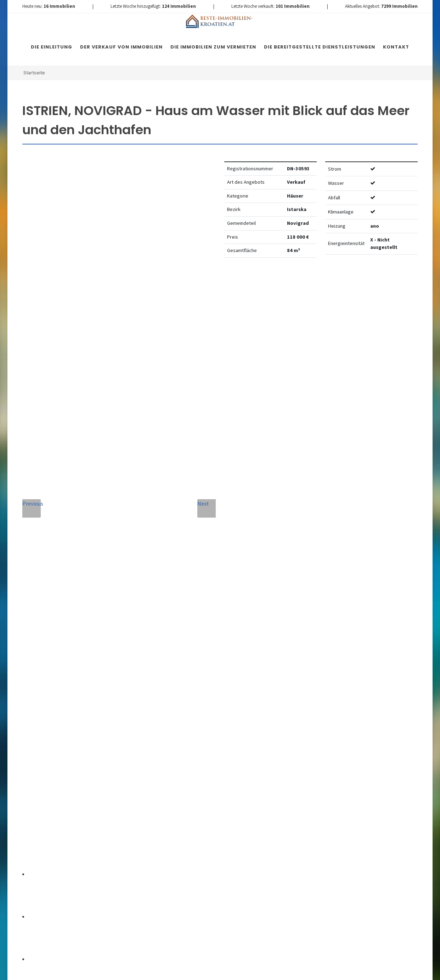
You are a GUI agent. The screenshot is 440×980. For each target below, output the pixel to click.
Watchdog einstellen (337, 285)
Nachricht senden (204, 846)
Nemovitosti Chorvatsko (205, 970)
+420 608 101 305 (73, 736)
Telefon (140, 674)
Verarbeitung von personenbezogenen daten (181, 787)
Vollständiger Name (159, 642)
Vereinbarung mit (181, 787)
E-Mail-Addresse (235, 642)
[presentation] (204, 817)
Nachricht (144, 706)
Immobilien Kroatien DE (149, 970)
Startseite (34, 73)
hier (370, 787)
